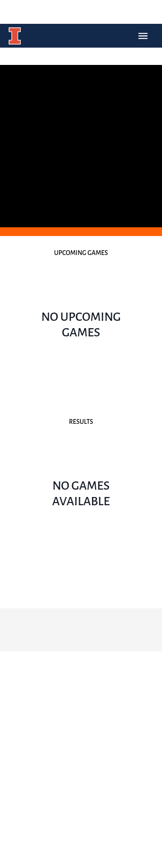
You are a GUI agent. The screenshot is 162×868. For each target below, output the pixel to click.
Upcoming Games (81, 253)
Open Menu (143, 36)
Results (81, 422)
